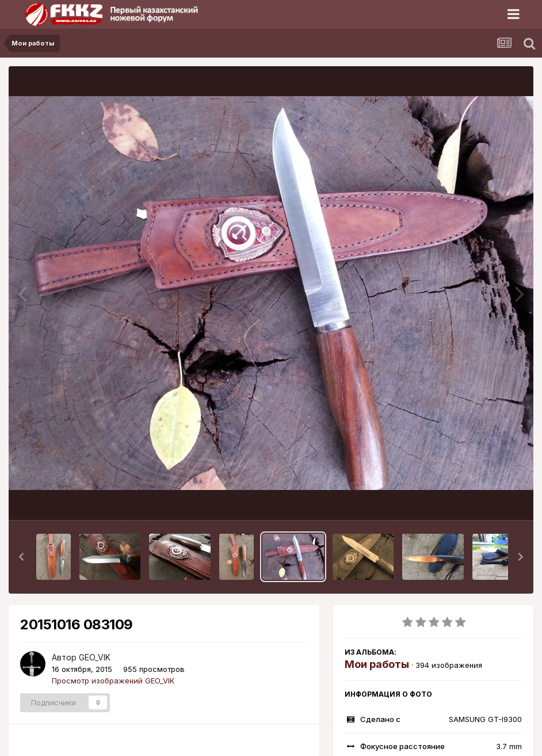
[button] (21, 557)
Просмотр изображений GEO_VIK (113, 681)
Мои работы (377, 664)
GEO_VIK (95, 657)
